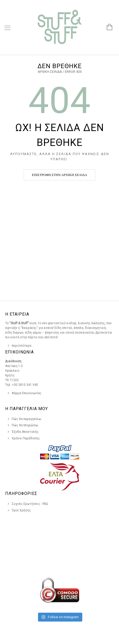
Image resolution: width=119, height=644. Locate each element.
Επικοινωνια (20, 352)
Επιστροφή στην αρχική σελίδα (59, 175)
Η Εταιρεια (17, 314)
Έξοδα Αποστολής (25, 432)
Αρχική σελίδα (50, 72)
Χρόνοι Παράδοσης (26, 438)
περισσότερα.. (22, 346)
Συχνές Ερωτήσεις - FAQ (30, 504)
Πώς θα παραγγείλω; (27, 419)
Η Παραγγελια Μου (27, 409)
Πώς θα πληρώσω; (25, 425)
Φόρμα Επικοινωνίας (27, 393)
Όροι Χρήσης (21, 510)
